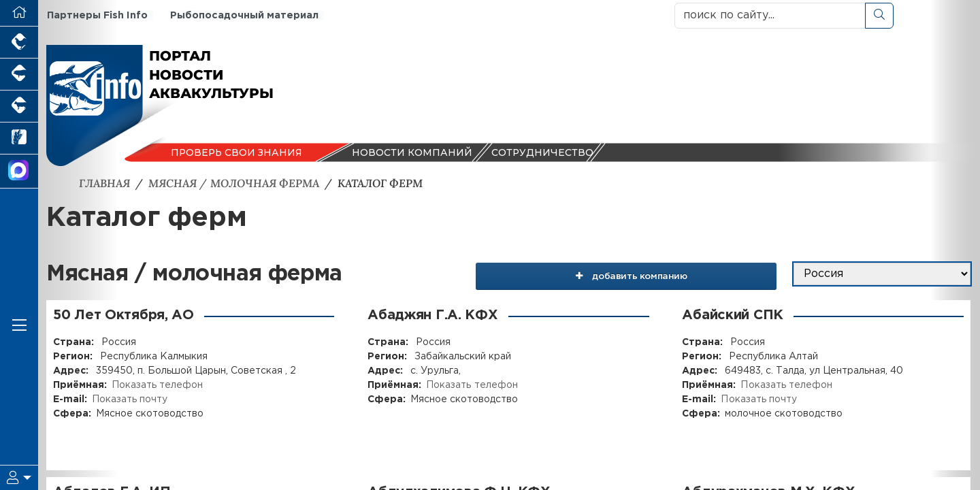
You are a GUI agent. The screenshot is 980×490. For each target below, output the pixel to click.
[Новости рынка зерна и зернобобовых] (19, 138)
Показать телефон (157, 385)
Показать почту (130, 399)
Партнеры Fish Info (96, 15)
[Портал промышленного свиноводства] (19, 75)
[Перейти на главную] (19, 13)
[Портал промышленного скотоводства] (19, 107)
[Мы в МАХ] (19, 171)
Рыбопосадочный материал (242, 15)
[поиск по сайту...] (770, 16)
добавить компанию (648, 274)
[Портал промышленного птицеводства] (19, 43)
